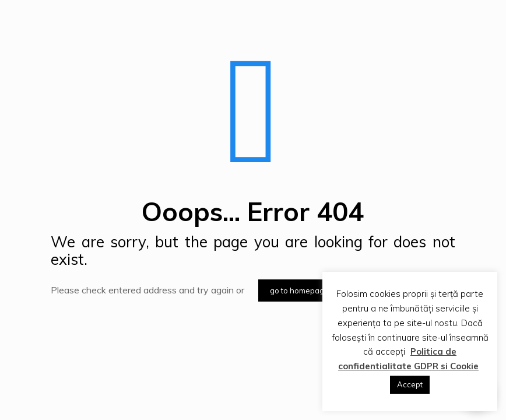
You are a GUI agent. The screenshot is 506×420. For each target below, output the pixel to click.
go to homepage (299, 290)
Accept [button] (410, 384)
